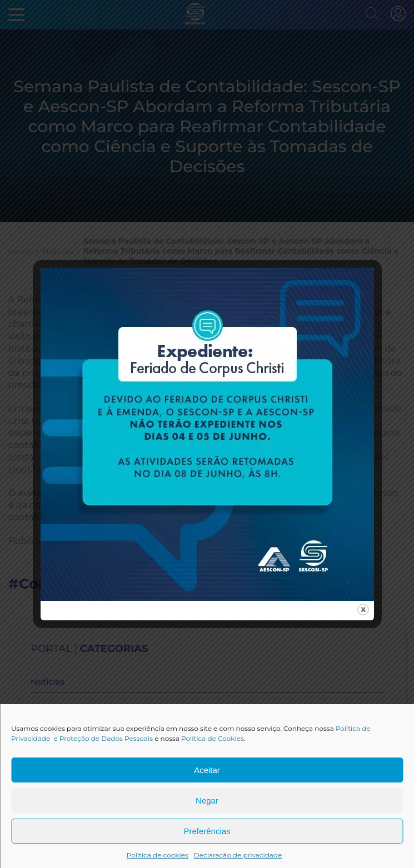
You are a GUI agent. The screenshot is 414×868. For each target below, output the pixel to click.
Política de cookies (158, 855)
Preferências (207, 831)
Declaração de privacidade (238, 855)
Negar (207, 801)
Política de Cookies (213, 738)
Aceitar (207, 770)
